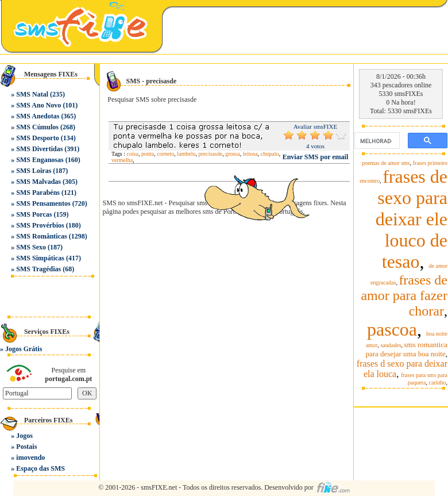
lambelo (186, 154)
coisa (133, 154)
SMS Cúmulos (37, 127)
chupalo (270, 154)
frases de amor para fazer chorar (404, 295)
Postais (26, 447)
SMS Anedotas (38, 116)
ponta (148, 154)
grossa (233, 154)
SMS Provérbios (40, 225)
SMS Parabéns (38, 193)
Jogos (24, 436)
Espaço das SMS (40, 468)
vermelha (122, 160)
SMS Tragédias (38, 269)
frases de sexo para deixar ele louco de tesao (412, 219)
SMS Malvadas (38, 182)
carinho (438, 382)
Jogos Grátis (24, 349)
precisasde (210, 154)
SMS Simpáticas (40, 258)
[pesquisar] (376, 141)
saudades (391, 345)
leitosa (250, 154)
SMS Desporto (37, 138)
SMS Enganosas (40, 160)
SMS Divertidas (39, 149)
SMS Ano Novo (38, 105)
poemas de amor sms (386, 163)
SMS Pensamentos (43, 203)
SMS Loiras (34, 171)
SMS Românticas (41, 236)
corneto (165, 154)
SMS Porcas (34, 214)
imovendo (30, 457)
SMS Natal (32, 94)
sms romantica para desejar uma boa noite (406, 349)
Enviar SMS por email (316, 157)
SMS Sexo (31, 247)
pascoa (392, 329)
